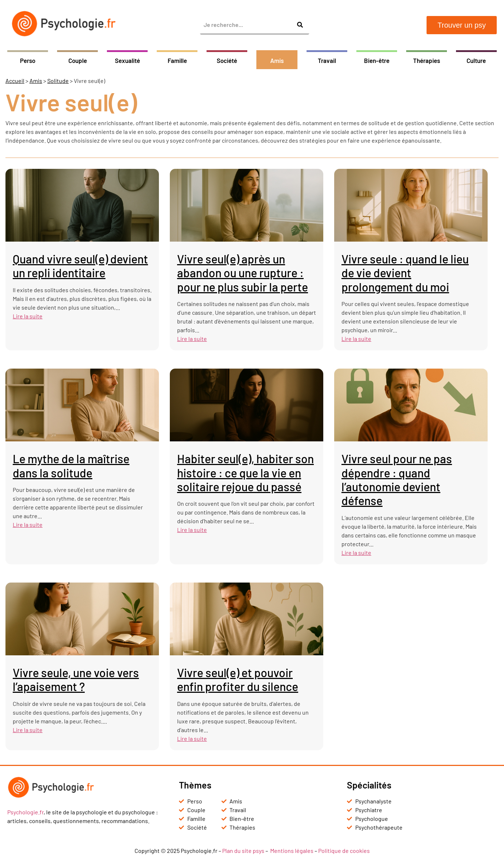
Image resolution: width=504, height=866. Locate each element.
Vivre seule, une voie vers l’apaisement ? (76, 679)
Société (227, 60)
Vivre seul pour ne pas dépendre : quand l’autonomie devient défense (397, 479)
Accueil (15, 81)
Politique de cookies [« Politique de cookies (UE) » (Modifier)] (344, 851)
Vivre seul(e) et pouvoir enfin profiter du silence (238, 679)
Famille (177, 60)
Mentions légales (292, 851)
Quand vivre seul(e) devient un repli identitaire (80, 266)
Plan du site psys (243, 851)
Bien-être (377, 60)
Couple (78, 60)
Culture (476, 60)
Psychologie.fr (25, 812)
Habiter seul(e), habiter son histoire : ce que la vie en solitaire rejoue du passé (245, 472)
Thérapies (427, 60)
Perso (28, 60)
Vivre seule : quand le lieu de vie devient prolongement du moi (405, 273)
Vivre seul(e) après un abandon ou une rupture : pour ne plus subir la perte (243, 273)
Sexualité (127, 60)
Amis (277, 60)
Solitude (58, 81)
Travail (327, 60)
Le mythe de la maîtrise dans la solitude (71, 465)
